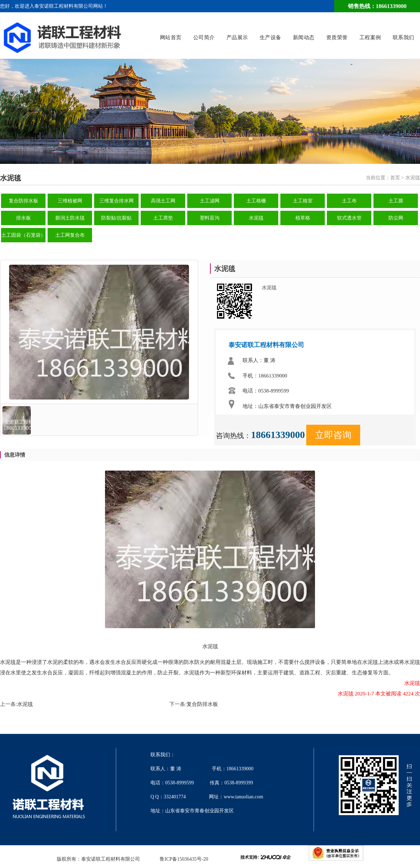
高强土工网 (163, 201)
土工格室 (303, 201)
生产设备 (271, 38)
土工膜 (396, 201)
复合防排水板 (23, 201)
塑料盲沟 (210, 218)
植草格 (303, 218)
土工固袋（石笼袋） (23, 235)
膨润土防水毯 (70, 218)
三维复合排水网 (117, 201)
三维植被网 (70, 201)
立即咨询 (333, 435)
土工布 (349, 201)
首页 (395, 178)
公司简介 (204, 38)
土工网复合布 (70, 235)
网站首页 (171, 38)
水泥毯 (256, 218)
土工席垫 (163, 218)
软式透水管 (349, 218)
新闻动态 (304, 38)
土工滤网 (210, 201)
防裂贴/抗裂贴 (117, 218)
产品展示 (237, 38)
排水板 (23, 218)
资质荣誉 (337, 38)
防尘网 (396, 218)
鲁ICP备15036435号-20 (184, 859)
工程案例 (370, 38)
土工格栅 (256, 201)
